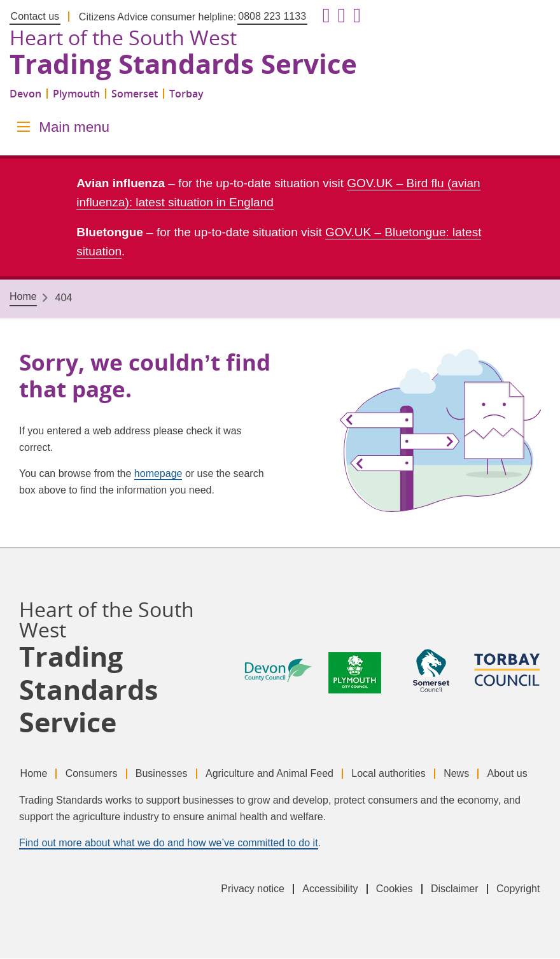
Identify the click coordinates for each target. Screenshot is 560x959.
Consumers (93, 774)
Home (23, 298)
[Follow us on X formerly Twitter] (339, 16)
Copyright (518, 889)
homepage (158, 474)
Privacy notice (247, 889)
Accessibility (325, 889)
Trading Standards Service (186, 65)
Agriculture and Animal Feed (274, 774)
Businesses (165, 774)
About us (516, 774)
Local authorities (395, 774)
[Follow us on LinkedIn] (354, 16)
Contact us (35, 16)
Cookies (391, 889)
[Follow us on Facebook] (324, 16)
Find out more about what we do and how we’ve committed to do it (169, 844)
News (464, 774)
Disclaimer (453, 889)
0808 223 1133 (272, 16)
